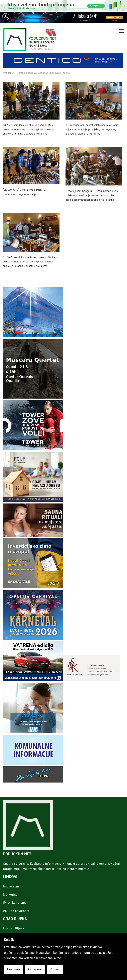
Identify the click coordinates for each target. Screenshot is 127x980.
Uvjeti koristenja (15, 903)
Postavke (14, 969)
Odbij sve (35, 969)
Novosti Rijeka (14, 928)
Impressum (11, 886)
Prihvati (55, 969)
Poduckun (9, 73)
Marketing (10, 895)
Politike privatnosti (17, 911)
